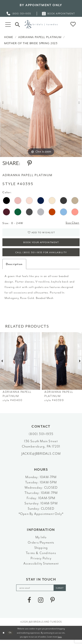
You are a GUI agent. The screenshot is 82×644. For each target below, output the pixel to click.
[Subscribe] (62, 591)
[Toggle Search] (17, 24)
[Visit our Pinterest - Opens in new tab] (52, 604)
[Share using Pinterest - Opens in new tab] (30, 163)
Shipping (41, 551)
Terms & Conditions (41, 556)
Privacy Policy (41, 562)
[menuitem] (19, 14)
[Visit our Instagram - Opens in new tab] (41, 604)
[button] (8, 24)
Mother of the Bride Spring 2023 (31, 43)
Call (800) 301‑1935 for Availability (41, 255)
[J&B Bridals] (41, 24)
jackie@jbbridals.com (41, 457)
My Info (41, 541)
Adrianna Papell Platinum (40, 37)
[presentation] (20, 364)
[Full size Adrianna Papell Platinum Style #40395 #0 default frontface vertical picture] (41, 102)
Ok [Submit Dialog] (11, 637)
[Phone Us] (19, 14)
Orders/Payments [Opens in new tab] (41, 546)
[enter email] (41, 591)
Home (9, 37)
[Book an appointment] (59, 14)
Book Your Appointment (41, 244)
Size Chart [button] (72, 223)
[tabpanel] (41, 102)
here (60, 641)
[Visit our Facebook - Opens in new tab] (29, 604)
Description (14, 267)
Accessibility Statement (41, 567)
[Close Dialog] (4, 637)
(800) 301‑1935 (41, 437)
